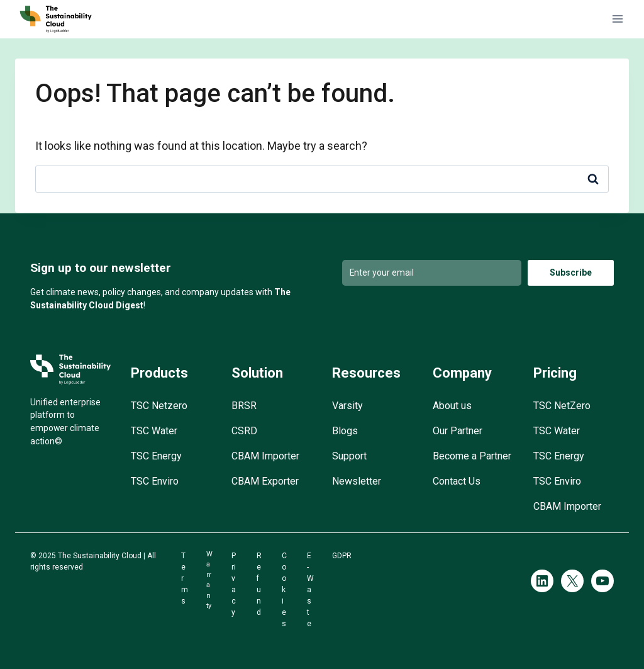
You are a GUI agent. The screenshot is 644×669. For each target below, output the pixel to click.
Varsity (347, 406)
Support (349, 456)
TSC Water (154, 431)
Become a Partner (472, 456)
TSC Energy (156, 456)
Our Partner (458, 431)
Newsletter (357, 481)
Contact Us (457, 481)
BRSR (244, 406)
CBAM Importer (265, 456)
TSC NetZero (562, 406)
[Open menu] (617, 19)
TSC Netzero (159, 406)
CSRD (244, 431)
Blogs (345, 431)
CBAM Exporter (265, 481)
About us (452, 406)
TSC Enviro (155, 481)
